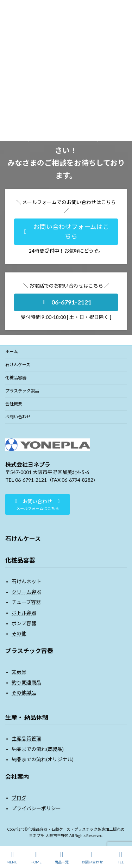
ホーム (12, 352)
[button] (66, 232)
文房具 (19, 672)
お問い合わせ (18, 417)
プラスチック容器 (29, 651)
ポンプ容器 (24, 623)
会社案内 (17, 777)
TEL (121, 857)
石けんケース (18, 365)
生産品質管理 (26, 738)
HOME (36, 857)
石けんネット (26, 581)
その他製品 (24, 693)
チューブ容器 (26, 602)
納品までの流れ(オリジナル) (43, 759)
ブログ (19, 798)
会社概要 (14, 404)
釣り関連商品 (26, 682)
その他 (19, 633)
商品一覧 (62, 857)
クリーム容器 (26, 592)
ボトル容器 (24, 613)
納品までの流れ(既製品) (38, 749)
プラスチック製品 (22, 391)
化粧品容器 (16, 378)
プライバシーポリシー (36, 808)
